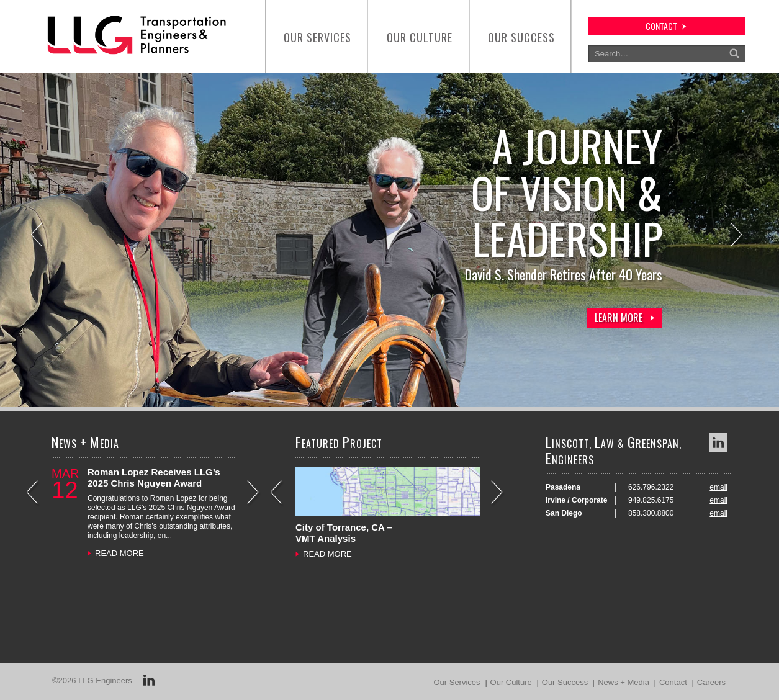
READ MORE (119, 553)
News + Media (624, 682)
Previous (38, 236)
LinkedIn (718, 442)
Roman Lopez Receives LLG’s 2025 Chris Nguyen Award (154, 478)
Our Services (317, 37)
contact (661, 26)
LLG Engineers (105, 680)
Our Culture (420, 37)
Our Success (521, 37)
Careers (711, 682)
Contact (673, 682)
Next (738, 236)
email (718, 487)
